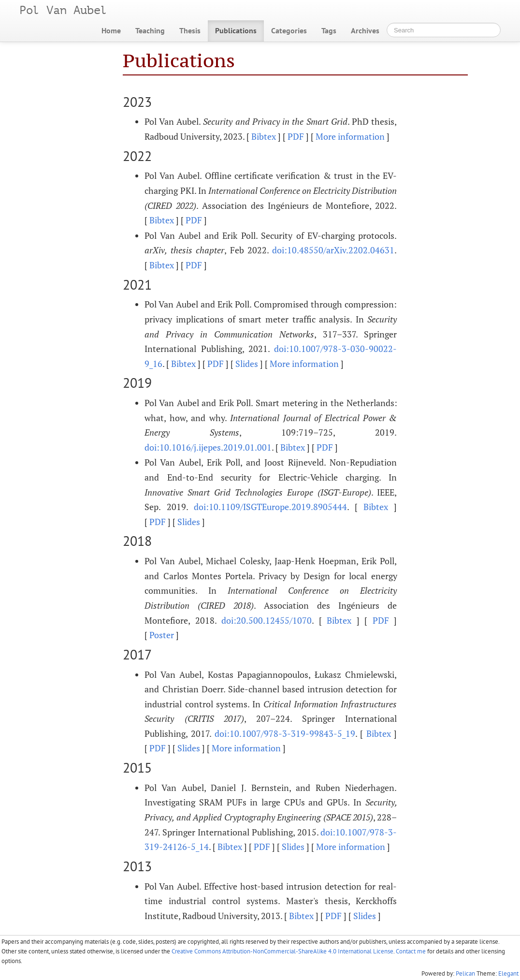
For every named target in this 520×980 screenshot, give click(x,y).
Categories (289, 30)
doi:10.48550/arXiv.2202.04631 (333, 250)
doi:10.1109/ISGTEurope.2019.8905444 (270, 507)
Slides (247, 364)
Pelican (465, 973)
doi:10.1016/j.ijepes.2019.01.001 (208, 447)
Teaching (150, 30)
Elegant (508, 973)
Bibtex (264, 136)
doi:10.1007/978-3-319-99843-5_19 (285, 733)
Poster (162, 635)
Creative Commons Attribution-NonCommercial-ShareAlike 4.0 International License (282, 951)
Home (111, 30)
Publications (236, 30)
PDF (296, 136)
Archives (365, 30)
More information (350, 136)
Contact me (411, 951)
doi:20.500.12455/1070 (267, 620)
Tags (329, 30)
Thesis (190, 30)
